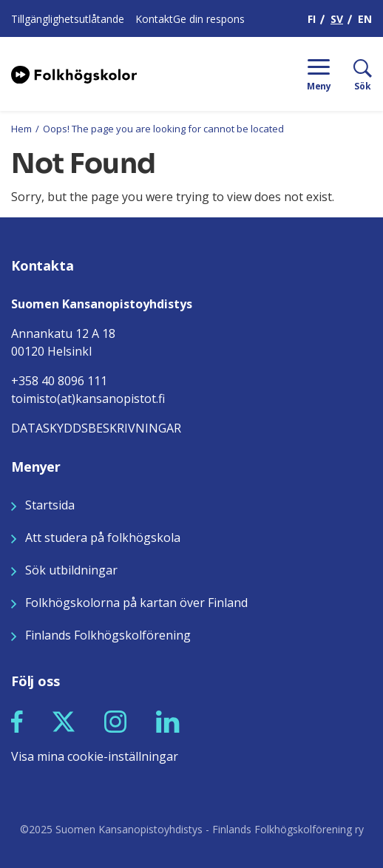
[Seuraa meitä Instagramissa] (115, 720)
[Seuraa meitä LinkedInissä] (168, 720)
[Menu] (319, 74)
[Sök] (352, 74)
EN (365, 19)
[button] (17, 722)
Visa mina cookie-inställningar (95, 756)
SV (337, 19)
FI (312, 19)
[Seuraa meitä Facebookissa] (17, 720)
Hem (21, 129)
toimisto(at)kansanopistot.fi (88, 399)
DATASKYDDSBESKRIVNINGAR (96, 428)
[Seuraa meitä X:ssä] (64, 720)
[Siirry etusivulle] (74, 73)
